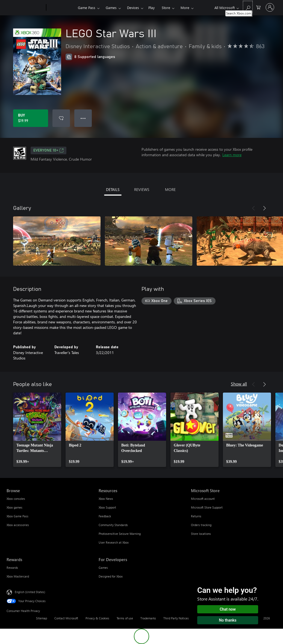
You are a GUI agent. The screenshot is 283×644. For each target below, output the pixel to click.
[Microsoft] (25, 8)
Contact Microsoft (66, 618)
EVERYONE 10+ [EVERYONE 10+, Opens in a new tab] (48, 150)
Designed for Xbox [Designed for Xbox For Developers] (111, 576)
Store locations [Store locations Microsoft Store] (201, 534)
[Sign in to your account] (270, 7)
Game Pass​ (87, 8)
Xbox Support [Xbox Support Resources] (107, 507)
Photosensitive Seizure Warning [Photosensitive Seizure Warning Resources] (120, 534)
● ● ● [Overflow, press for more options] (83, 118)
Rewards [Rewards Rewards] (12, 568)
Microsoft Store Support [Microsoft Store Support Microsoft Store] (207, 507)
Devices (133, 8)
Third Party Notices (176, 618)
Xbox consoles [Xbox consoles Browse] (16, 499)
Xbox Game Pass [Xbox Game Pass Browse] (17, 516)
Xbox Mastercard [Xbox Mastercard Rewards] (18, 576)
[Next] (264, 208)
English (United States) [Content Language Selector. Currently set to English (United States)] (30, 592)
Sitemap (42, 618)
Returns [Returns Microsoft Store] (196, 516)
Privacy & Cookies (97, 618)
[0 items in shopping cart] (258, 7)
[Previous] (253, 208)
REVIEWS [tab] (142, 189)
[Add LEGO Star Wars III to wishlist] (61, 118)
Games (111, 8)
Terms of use (125, 618)
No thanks (228, 620)
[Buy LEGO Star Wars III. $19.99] (31, 118)
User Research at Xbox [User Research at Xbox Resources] (114, 542)
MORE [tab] (170, 189)
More (185, 8)
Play (151, 8)
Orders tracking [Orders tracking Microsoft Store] (201, 525)
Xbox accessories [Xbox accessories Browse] (18, 525)
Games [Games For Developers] (103, 568)
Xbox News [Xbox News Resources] (106, 499)
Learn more (232, 155)
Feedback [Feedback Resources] (105, 516)
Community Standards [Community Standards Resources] (113, 525)
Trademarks (148, 618)
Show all (239, 384)
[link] (37, 430)
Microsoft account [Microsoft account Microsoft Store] (203, 499)
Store (166, 8)
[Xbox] (61, 8)
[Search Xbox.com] (248, 7)
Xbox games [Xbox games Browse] (14, 507)
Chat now (228, 609)
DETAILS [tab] (113, 189)
